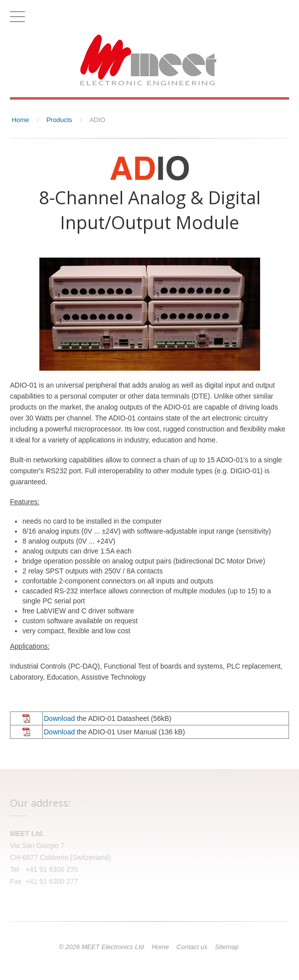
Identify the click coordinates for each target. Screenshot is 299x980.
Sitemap (227, 947)
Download (59, 718)
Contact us (192, 947)
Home (160, 947)
